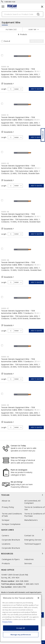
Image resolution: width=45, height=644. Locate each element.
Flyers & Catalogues (19, 470)
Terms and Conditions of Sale (12, 515)
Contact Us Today (18, 446)
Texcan (22, 495)
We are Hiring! (17, 482)
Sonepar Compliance (11, 524)
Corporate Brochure (11, 540)
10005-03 (5, 357)
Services (28, 563)
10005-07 (5, 308)
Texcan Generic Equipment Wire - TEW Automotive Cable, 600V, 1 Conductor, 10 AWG (21, 264)
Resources (22, 554)
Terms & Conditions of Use (34, 508)
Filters (11, 30)
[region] (21, 618)
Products (6, 563)
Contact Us (29, 536)
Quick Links (22, 530)
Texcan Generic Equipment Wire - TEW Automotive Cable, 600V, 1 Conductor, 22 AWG (21, 167)
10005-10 (5, 115)
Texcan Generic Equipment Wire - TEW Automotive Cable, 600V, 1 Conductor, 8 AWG (21, 119)
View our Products (18, 458)
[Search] (22, 14)
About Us (6, 501)
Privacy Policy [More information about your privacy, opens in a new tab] (7, 622)
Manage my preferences (21, 635)
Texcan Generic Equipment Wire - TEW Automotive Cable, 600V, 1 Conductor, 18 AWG (21, 70)
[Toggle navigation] (3, 7)
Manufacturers (31, 520)
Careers (5, 536)
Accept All (21, 628)
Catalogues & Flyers (11, 559)
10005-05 (5, 405)
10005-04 (5, 67)
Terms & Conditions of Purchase (34, 515)
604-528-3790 (19, 587)
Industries (29, 559)
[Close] (38, 598)
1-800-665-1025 (10, 2)
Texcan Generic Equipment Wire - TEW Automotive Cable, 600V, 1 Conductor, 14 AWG (21, 215)
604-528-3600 (22, 581)
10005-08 (5, 260)
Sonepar (6, 520)
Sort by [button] (33, 30)
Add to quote (36, 89)
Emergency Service (33, 540)
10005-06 (5, 212)
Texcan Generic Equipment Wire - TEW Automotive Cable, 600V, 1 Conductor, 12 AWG (21, 312)
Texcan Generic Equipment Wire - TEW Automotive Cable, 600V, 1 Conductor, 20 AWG (21, 360)
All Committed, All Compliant (32, 502)
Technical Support (33, 544)
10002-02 (5, 163)
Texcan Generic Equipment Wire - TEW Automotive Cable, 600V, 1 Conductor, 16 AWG (21, 409)
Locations (6, 544)
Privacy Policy (8, 507)
